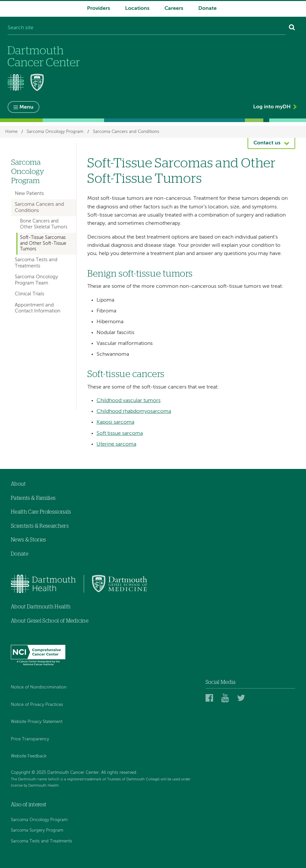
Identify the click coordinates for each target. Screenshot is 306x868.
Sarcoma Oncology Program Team (36, 280)
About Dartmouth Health (41, 607)
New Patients (29, 193)
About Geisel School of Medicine (50, 621)
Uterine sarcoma (116, 444)
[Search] (292, 28)
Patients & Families (33, 498)
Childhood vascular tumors (129, 401)
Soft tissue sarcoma (120, 434)
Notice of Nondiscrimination (39, 687)
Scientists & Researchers (40, 526)
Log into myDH (272, 107)
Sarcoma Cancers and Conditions (126, 132)
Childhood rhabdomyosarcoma (134, 412)
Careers (174, 9)
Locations (137, 9)
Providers (98, 9)
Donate (208, 9)
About (18, 484)
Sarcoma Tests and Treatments (36, 263)
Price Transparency (30, 739)
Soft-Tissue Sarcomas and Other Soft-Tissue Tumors (43, 243)
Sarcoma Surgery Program (37, 830)
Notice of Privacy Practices (37, 705)
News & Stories (28, 540)
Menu (26, 107)
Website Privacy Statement (37, 722)
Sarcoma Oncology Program (55, 132)
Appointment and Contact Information (38, 308)
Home (11, 132)
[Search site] (147, 28)
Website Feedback (29, 756)
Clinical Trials (30, 294)
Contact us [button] (267, 143)
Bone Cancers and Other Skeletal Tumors (44, 224)
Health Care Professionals (41, 512)
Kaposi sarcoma (115, 422)
